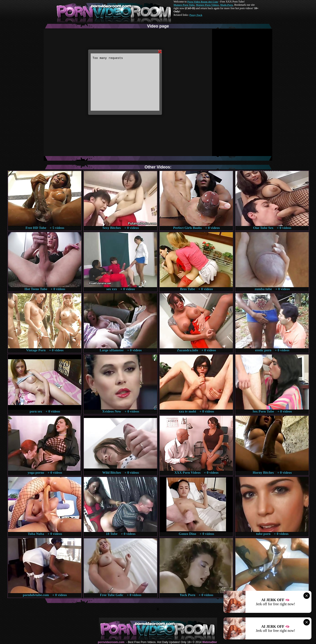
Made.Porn (227, 5)
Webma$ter (210, 642)
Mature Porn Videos (207, 5)
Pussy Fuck (196, 15)
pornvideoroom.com (111, 642)
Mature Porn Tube (184, 5)
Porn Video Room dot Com (203, 2)
